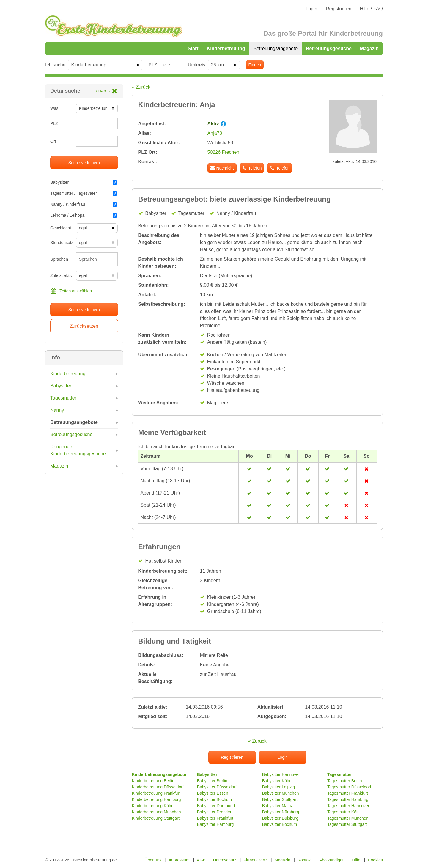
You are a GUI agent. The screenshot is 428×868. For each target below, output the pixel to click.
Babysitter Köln (276, 781)
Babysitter (84, 182)
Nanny (57, 410)
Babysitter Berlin (212, 781)
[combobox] (97, 259)
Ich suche (55, 65)
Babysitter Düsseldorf (217, 787)
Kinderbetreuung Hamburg (156, 799)
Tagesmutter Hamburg (348, 799)
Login (311, 9)
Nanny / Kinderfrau (84, 204)
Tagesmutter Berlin (345, 781)
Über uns (153, 860)
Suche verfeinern (84, 163)
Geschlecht (61, 228)
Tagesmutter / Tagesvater (84, 193)
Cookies (375, 860)
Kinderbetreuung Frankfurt (157, 793)
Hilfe (356, 860)
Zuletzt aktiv (61, 275)
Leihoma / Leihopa (84, 215)
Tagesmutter (63, 398)
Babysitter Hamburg (215, 824)
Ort (53, 141)
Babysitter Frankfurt (215, 818)
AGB (201, 860)
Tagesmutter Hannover (348, 806)
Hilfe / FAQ (371, 9)
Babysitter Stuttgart (280, 799)
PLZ (153, 65)
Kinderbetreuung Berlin (153, 781)
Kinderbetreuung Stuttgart (156, 818)
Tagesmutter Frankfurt (348, 793)
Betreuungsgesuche (329, 49)
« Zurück (141, 87)
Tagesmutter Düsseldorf (349, 787)
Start (193, 49)
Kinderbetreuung (226, 49)
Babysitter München (281, 793)
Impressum (179, 860)
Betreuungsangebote (275, 49)
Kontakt (305, 860)
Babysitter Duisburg (280, 818)
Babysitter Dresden (215, 812)
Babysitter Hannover (281, 774)
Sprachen (59, 259)
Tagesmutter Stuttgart (347, 824)
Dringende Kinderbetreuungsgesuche (78, 450)
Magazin (369, 49)
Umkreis (197, 65)
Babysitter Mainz (277, 806)
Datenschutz (225, 860)
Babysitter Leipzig (279, 787)
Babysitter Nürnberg (281, 812)
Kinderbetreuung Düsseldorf (158, 787)
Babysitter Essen (213, 793)
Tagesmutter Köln (343, 812)
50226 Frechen (224, 152)
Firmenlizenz (255, 860)
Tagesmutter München (348, 818)
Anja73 (215, 133)
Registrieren (339, 9)
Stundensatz (61, 243)
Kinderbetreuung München (156, 812)
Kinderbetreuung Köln (152, 806)
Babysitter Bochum (215, 799)
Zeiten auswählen (71, 291)
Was (54, 108)
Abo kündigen (332, 860)
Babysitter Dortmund (216, 806)
